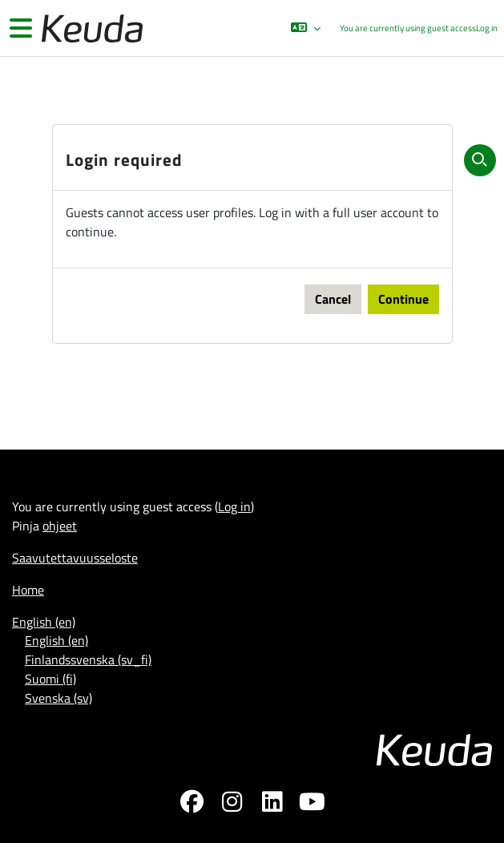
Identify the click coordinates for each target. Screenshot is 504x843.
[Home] (91, 28)
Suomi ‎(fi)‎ (50, 679)
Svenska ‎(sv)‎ (58, 698)
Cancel (333, 299)
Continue (403, 299)
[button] (306, 28)
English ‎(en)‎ (44, 622)
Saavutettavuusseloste (75, 558)
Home (28, 590)
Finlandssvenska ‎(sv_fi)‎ (88, 659)
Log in (487, 28)
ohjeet (60, 526)
